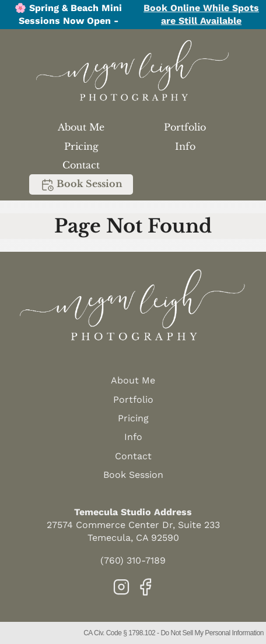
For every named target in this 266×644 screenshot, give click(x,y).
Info (185, 146)
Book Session (81, 185)
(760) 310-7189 (133, 560)
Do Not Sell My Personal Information (212, 633)
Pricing (81, 146)
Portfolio (185, 127)
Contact (81, 165)
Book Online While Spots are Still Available (201, 14)
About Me (81, 127)
